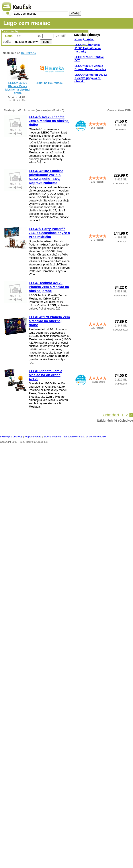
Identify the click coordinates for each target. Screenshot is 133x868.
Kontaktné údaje (97, 437)
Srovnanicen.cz (52, 437)
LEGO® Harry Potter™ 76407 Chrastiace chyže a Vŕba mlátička (49, 233)
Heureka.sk (29, 53)
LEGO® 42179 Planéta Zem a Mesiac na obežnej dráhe (18, 88)
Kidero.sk (121, 130)
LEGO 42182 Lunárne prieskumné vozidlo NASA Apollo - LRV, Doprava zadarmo (46, 177)
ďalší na (50, 83)
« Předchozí (111, 415)
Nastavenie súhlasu (74, 437)
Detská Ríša (121, 296)
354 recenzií (97, 128)
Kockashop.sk (121, 184)
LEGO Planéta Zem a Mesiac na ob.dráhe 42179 (46, 375)
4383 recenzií (97, 382)
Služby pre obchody (11, 437)
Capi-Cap (121, 242)
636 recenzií (97, 182)
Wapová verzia (33, 437)
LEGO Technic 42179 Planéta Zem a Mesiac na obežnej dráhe (49, 287)
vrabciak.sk (121, 384)
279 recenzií (97, 240)
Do (39, 36)
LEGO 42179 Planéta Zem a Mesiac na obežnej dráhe (49, 321)
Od (19, 36)
